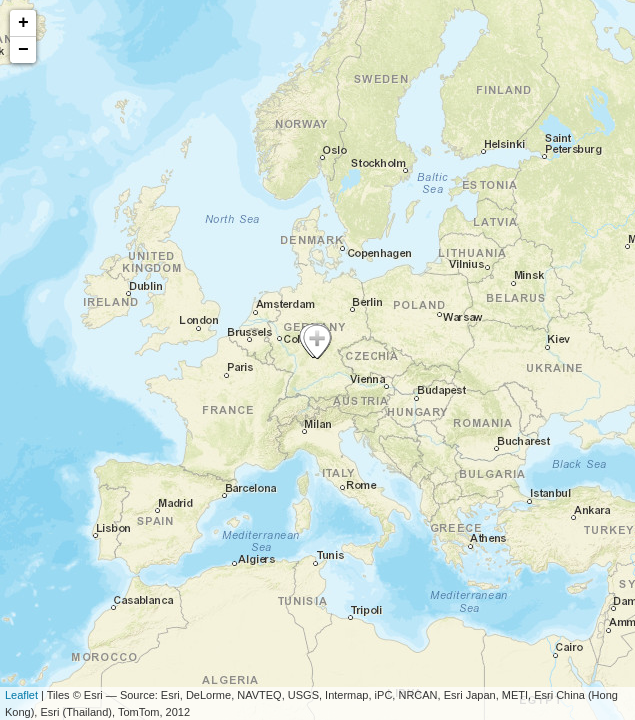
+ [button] (23, 23)
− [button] (23, 50)
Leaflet (21, 695)
